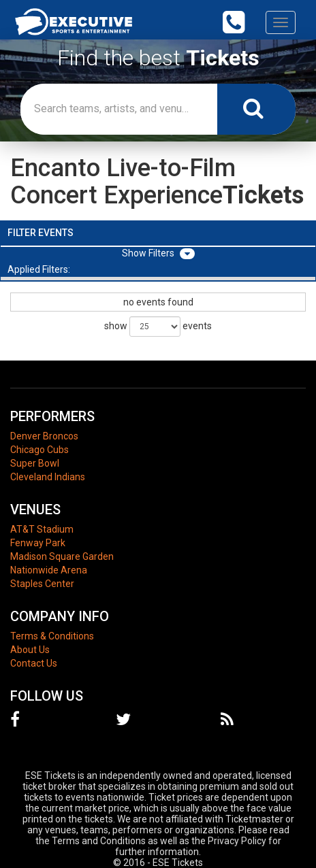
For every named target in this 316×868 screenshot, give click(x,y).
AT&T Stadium (42, 529)
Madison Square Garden (62, 556)
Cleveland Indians (48, 477)
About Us (30, 650)
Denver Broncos (44, 436)
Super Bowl (35, 463)
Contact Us (34, 663)
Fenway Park (38, 543)
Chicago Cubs (39, 450)
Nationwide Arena (49, 570)
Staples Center (42, 584)
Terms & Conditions (52, 636)
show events (158, 327)
